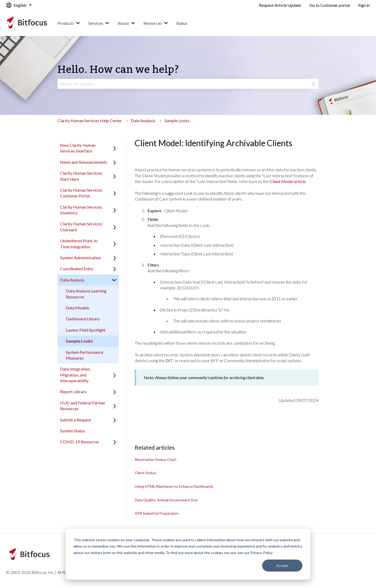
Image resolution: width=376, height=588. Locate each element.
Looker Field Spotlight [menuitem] (86, 330)
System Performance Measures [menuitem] (84, 355)
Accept (282, 565)
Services (96, 23)
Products (66, 23)
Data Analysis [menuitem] (72, 280)
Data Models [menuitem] (78, 308)
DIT (169, 360)
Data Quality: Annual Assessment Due (166, 500)
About (123, 23)
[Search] (314, 84)
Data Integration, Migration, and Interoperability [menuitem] (75, 375)
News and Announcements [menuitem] (84, 162)
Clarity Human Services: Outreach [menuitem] (81, 227)
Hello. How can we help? (118, 70)
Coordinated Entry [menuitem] (77, 269)
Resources (153, 23)
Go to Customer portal (330, 5)
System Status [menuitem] (73, 431)
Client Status (146, 473)
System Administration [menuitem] (80, 258)
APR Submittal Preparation (157, 513)
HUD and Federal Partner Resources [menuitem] (83, 406)
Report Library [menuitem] (73, 392)
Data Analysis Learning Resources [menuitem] (86, 294)
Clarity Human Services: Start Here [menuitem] (81, 176)
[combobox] (183, 84)
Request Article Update (280, 5)
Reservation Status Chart (156, 459)
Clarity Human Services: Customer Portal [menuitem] (81, 193)
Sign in (364, 5)
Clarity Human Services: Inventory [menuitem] (81, 210)
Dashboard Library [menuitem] (83, 319)
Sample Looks (177, 120)
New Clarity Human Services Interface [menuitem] (78, 148)
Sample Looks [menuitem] (79, 341)
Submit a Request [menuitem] (76, 420)
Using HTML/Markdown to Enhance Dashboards (174, 486)
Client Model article (288, 181)
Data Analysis (143, 120)
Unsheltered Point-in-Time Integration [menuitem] (79, 243)
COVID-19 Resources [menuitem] (80, 442)
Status (182, 23)
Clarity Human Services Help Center (90, 120)
